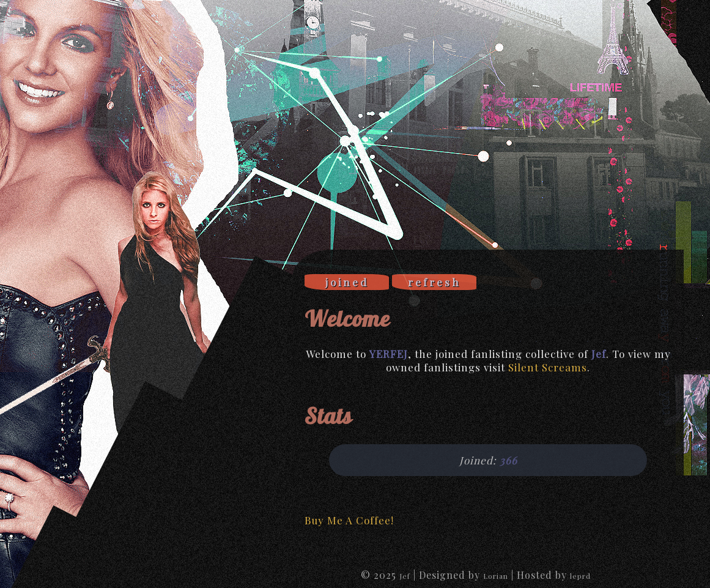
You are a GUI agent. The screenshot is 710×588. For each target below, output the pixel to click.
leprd (580, 576)
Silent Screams (548, 367)
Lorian (496, 576)
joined (347, 282)
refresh (435, 282)
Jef (405, 576)
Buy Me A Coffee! (349, 520)
